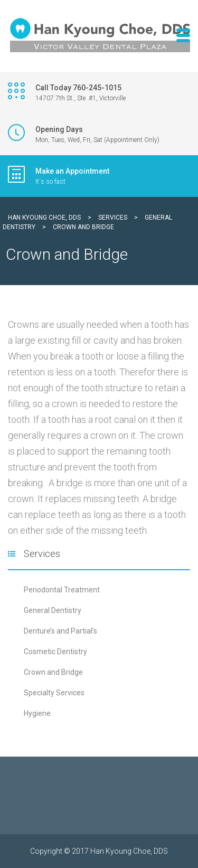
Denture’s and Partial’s (60, 631)
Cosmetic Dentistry (55, 652)
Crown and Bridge (53, 672)
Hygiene (37, 713)
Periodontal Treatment (62, 590)
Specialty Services (54, 693)
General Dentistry (53, 610)
